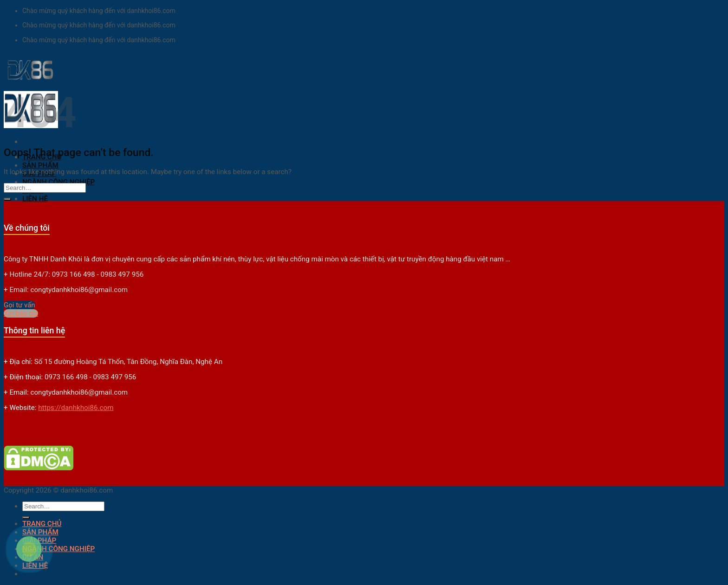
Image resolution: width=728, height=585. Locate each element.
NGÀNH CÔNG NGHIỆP (58, 182)
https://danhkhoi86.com (76, 408)
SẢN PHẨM (40, 165)
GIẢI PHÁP (39, 540)
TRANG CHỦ (42, 524)
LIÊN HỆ (35, 199)
